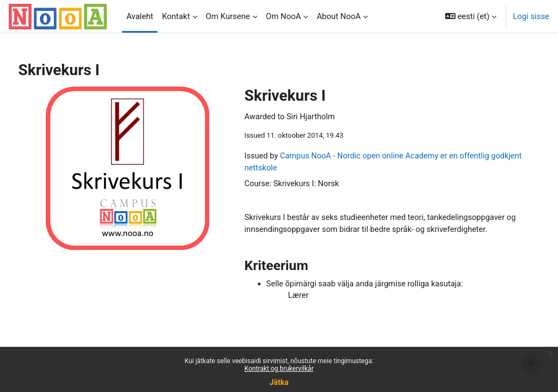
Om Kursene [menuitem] (228, 16)
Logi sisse (531, 16)
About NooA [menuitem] (339, 16)
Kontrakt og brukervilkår (279, 369)
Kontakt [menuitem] (176, 16)
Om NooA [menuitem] (283, 16)
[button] (471, 16)
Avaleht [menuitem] (140, 16)
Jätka (279, 382)
